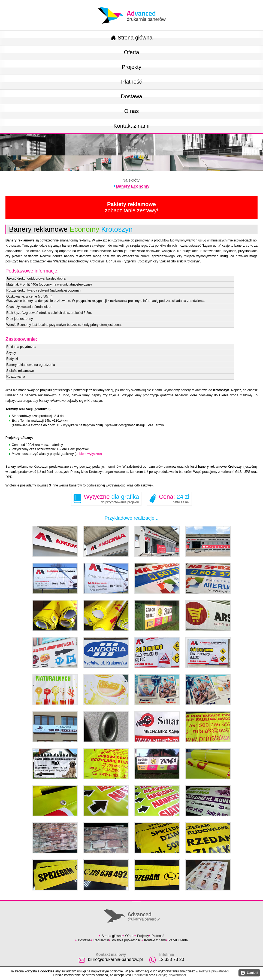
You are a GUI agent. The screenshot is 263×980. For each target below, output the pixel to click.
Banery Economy (133, 186)
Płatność (131, 82)
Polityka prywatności (127, 940)
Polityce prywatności (214, 971)
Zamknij (249, 973)
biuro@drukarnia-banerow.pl (115, 959)
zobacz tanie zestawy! (132, 207)
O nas (131, 111)
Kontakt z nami (131, 126)
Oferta (132, 52)
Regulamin (101, 940)
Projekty (131, 67)
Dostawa (132, 96)
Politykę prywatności (171, 975)
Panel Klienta (178, 940)
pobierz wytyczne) (89, 454)
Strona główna (132, 38)
